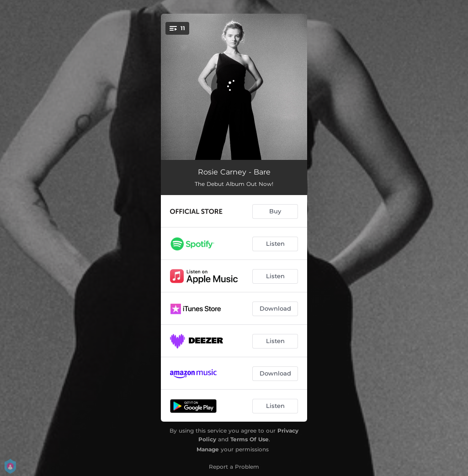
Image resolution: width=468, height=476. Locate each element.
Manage (208, 449)
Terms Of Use (250, 439)
